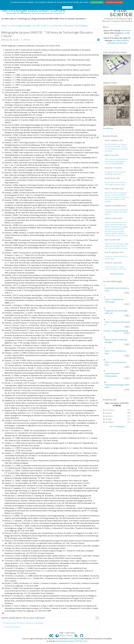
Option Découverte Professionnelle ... (112, 375)
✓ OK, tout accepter (97, 2)
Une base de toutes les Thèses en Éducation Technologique (23, 623)
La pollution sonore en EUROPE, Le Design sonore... (116, 258)
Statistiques (120, 427)
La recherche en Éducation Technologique (69, 26)
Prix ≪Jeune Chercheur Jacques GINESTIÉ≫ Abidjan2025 (115, 173)
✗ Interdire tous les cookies (114, 2)
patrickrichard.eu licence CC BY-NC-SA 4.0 (71, 641)
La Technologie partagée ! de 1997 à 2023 (28, 26)
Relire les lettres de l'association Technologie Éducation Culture (116, 183)
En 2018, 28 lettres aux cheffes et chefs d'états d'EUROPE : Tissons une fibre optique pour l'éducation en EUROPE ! (116, 148)
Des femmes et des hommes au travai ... (117, 289)
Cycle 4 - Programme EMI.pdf (117, 331)
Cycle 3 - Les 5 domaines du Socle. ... (115, 364)
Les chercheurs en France (12, 627)
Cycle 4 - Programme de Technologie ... (114, 301)
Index (4, 26)
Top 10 (112, 427)
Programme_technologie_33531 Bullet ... (117, 386)
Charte (62, 635)
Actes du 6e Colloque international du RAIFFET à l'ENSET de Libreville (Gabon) (116, 212)
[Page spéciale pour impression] (98, 40)
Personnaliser (67, 7)
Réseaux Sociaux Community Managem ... (116, 341)
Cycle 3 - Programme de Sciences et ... (117, 323)
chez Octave (126, 30)
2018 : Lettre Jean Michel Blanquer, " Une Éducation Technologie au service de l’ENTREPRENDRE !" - (117, 161)
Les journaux (108, 128)
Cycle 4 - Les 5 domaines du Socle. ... (115, 352)
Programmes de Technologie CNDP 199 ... (116, 312)
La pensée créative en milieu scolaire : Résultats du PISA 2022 (116, 268)
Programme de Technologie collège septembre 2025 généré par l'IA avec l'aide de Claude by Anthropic (117, 246)
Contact (69, 635)
